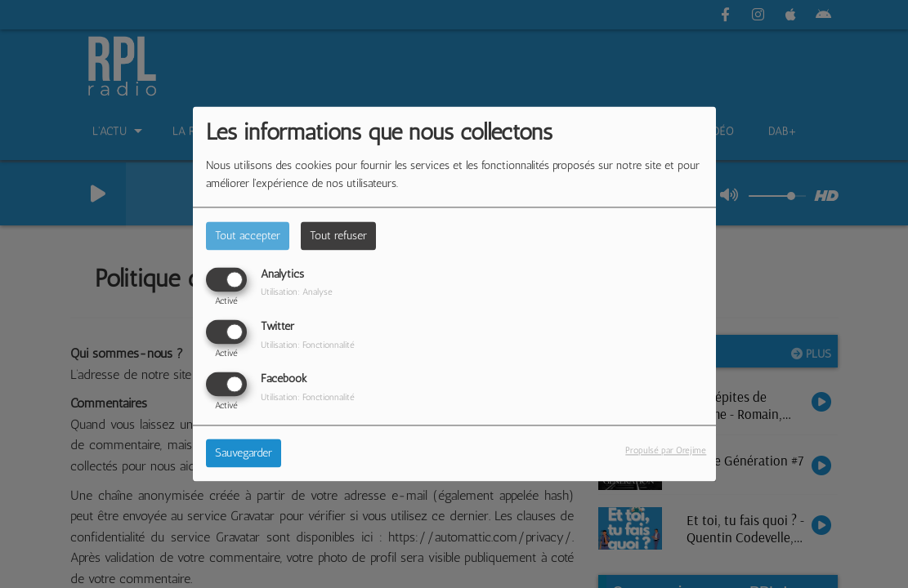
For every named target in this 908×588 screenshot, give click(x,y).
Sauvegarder (244, 454)
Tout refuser (338, 236)
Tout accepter (248, 236)
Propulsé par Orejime (666, 451)
